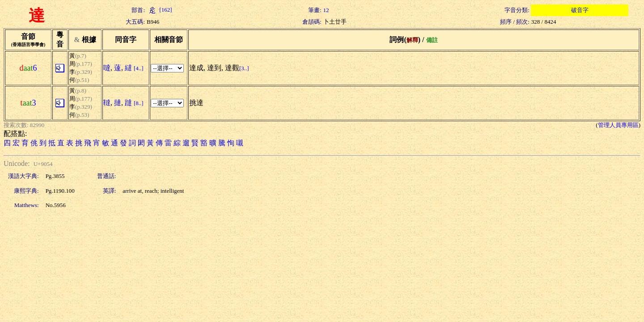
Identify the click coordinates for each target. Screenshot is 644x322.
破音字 (580, 10)
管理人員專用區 (618, 125)
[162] (159, 10)
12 (326, 10)
